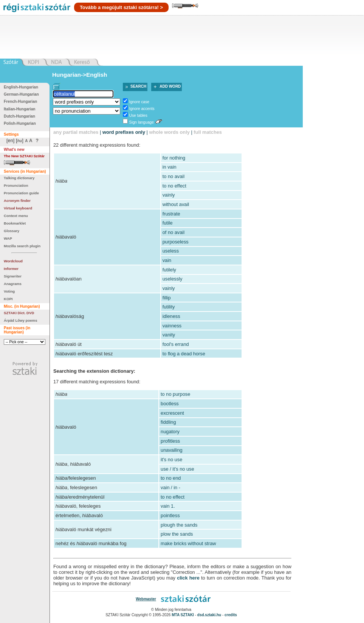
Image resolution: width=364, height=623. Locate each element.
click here (188, 578)
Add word (170, 86)
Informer (11, 269)
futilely (169, 270)
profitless (170, 441)
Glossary (12, 231)
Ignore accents (142, 109)
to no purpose (175, 394)
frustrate (171, 214)
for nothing (174, 158)
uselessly (173, 279)
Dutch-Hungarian (19, 116)
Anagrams (13, 284)
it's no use (171, 460)
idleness (171, 316)
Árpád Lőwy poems (21, 320)
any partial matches (76, 132)
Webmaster (146, 599)
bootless (170, 404)
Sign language (142, 122)
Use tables (138, 115)
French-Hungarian (20, 102)
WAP (8, 238)
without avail (176, 204)
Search (138, 86)
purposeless (176, 242)
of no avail (173, 232)
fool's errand (176, 344)
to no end (171, 478)
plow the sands (177, 534)
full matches (208, 132)
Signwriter (13, 276)
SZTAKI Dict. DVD (19, 313)
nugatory (170, 432)
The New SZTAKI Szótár (24, 156)
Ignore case (139, 102)
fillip (167, 298)
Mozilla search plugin (22, 246)
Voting (9, 291)
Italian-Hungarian (20, 109)
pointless (170, 515)
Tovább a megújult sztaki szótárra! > (121, 7)
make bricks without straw (188, 543)
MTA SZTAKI (183, 615)
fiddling (168, 422)
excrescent (172, 413)
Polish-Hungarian (20, 123)
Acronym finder (17, 201)
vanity (169, 335)
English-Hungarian (21, 87)
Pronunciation (16, 185)
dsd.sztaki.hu (209, 615)
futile (168, 223)
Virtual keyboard (18, 208)
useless (171, 251)
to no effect (174, 186)
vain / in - (170, 487)
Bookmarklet (15, 223)
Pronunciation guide (21, 193)
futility (169, 307)
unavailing (172, 450)
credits (231, 615)
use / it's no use (177, 469)
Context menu (16, 216)
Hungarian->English (80, 75)
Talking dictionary (19, 178)
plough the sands (179, 525)
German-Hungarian (21, 94)
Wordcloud (13, 261)
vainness (172, 326)
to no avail (173, 176)
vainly (169, 195)
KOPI (8, 299)
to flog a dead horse (184, 354)
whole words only (169, 132)
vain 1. (168, 506)
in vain (170, 167)
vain (167, 260)
